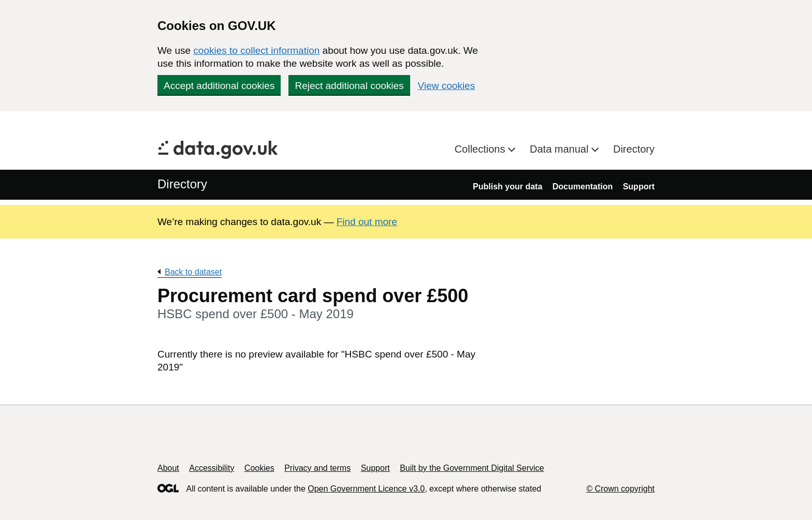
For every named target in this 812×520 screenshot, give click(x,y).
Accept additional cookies (219, 86)
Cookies (259, 468)
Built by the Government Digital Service (472, 468)
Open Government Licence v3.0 (366, 489)
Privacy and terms (317, 468)
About (168, 468)
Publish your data (508, 187)
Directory (634, 149)
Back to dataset (193, 272)
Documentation (583, 187)
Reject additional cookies (349, 86)
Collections (481, 149)
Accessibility (212, 468)
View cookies (447, 86)
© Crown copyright (620, 489)
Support (639, 187)
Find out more (367, 222)
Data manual (561, 149)
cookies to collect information (256, 50)
